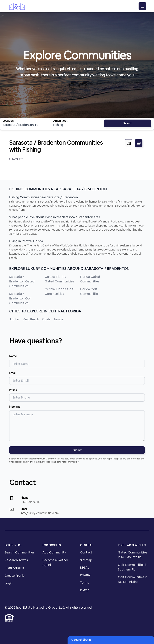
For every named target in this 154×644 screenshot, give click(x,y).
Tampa (58, 319)
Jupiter (14, 319)
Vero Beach (31, 319)
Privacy (85, 575)
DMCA (85, 590)
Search (128, 123)
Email (13, 373)
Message (15, 407)
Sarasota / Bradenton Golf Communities (20, 298)
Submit (77, 450)
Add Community (54, 552)
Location (8, 121)
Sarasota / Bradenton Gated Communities (22, 281)
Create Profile (15, 576)
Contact (86, 552)
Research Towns (16, 560)
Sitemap (86, 560)
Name (13, 356)
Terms (84, 583)
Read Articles (14, 568)
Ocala (46, 319)
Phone (13, 390)
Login (9, 583)
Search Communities (19, 552)
